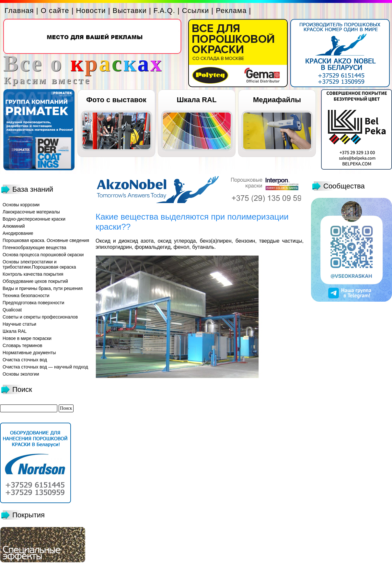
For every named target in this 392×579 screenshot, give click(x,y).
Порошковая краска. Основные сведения (46, 240)
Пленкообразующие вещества (35, 247)
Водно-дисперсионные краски (34, 219)
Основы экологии (21, 374)
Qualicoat (12, 310)
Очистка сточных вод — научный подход (45, 367)
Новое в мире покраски (27, 338)
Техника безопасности (26, 296)
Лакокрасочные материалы (31, 212)
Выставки (130, 11)
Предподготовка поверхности (33, 303)
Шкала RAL (197, 100)
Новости (91, 11)
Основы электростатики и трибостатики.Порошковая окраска (39, 264)
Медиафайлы (277, 100)
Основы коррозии (21, 205)
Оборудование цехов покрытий (35, 281)
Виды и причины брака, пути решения (43, 288)
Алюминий (14, 226)
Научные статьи (19, 324)
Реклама (231, 11)
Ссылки (196, 11)
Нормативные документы (29, 353)
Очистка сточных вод (25, 360)
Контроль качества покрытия (33, 274)
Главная (19, 11)
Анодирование (18, 233)
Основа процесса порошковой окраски (43, 255)
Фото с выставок (116, 100)
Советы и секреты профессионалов (40, 317)
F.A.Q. (164, 11)
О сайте (55, 11)
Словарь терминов (23, 345)
